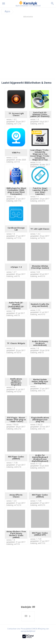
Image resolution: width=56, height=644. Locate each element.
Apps (7, 11)
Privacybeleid (26, 629)
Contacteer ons (14, 629)
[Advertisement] (28, 49)
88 (28, 616)
